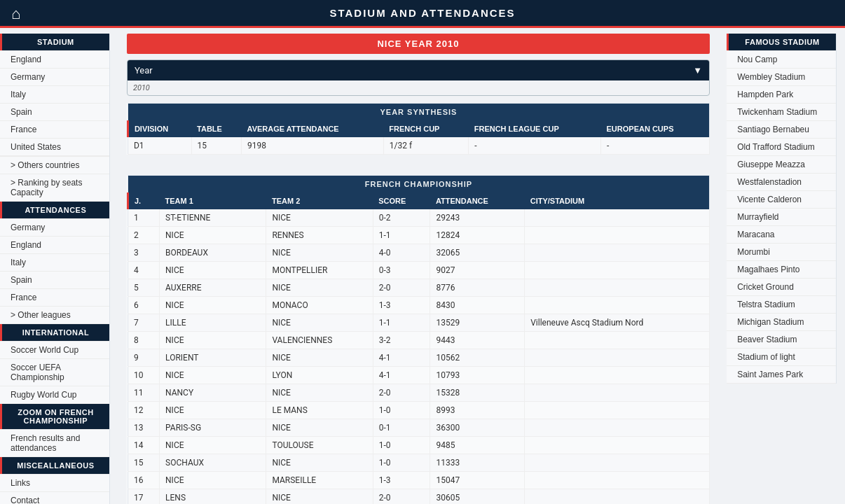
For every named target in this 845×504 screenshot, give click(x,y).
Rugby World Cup (44, 395)
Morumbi (754, 252)
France (23, 129)
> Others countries (45, 165)
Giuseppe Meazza (771, 164)
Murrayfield (758, 217)
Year (418, 70)
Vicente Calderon (769, 199)
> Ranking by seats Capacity (46, 188)
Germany (28, 77)
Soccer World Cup (44, 350)
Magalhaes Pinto (768, 269)
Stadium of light (766, 357)
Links (20, 483)
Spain (21, 112)
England (26, 59)
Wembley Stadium (771, 77)
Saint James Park (770, 374)
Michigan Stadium (770, 322)
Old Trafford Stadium (776, 147)
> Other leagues (41, 315)
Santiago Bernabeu (773, 129)
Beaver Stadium (767, 339)
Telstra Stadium (766, 304)
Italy (18, 94)
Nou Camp (757, 59)
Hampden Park (765, 94)
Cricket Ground (765, 287)
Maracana (756, 234)
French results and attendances (45, 443)
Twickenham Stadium (777, 112)
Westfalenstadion (769, 182)
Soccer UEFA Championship (37, 372)
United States (36, 147)
